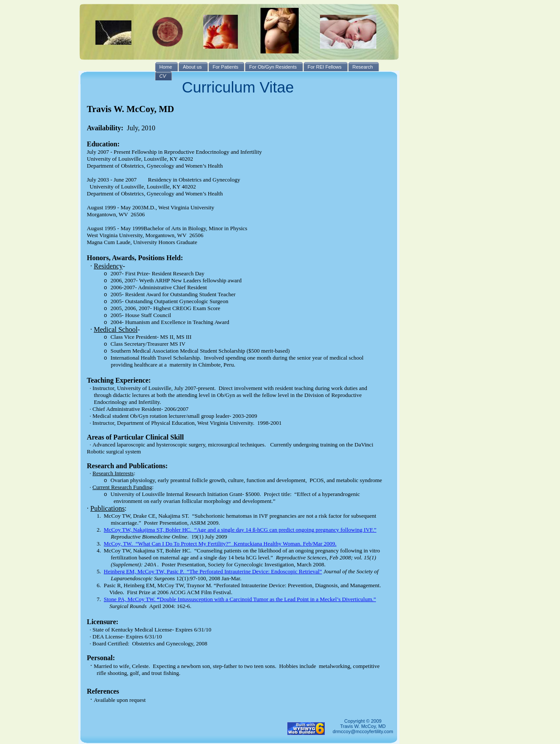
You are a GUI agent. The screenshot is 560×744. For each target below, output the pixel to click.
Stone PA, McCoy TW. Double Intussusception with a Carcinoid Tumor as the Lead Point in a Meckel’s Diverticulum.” (240, 599)
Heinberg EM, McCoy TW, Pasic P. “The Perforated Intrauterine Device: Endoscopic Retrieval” (213, 571)
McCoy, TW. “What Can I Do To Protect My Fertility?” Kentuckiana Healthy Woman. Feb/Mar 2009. (220, 544)
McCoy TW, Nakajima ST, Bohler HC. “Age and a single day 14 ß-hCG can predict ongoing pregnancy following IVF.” (240, 530)
